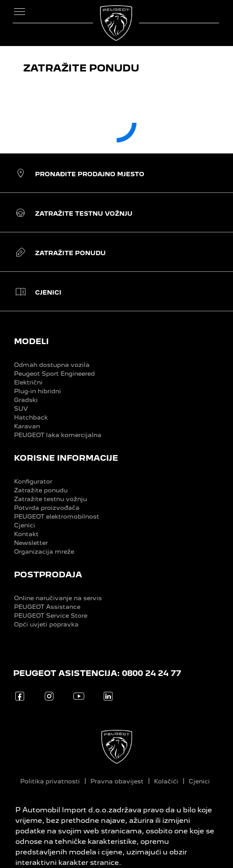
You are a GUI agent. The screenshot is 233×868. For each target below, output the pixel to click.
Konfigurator (33, 481)
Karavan (27, 426)
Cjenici (25, 525)
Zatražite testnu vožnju (50, 499)
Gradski (26, 400)
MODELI (31, 341)
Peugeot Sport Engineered (54, 374)
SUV (21, 409)
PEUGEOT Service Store (51, 615)
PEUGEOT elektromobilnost (57, 516)
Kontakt (26, 534)
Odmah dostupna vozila (52, 365)
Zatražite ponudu (41, 490)
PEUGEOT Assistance (47, 607)
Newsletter (31, 543)
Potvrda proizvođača (47, 508)
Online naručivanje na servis (58, 598)
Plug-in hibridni (38, 391)
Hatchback (31, 417)
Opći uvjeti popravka (46, 624)
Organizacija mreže (44, 551)
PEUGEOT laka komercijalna (58, 435)
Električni (28, 382)
